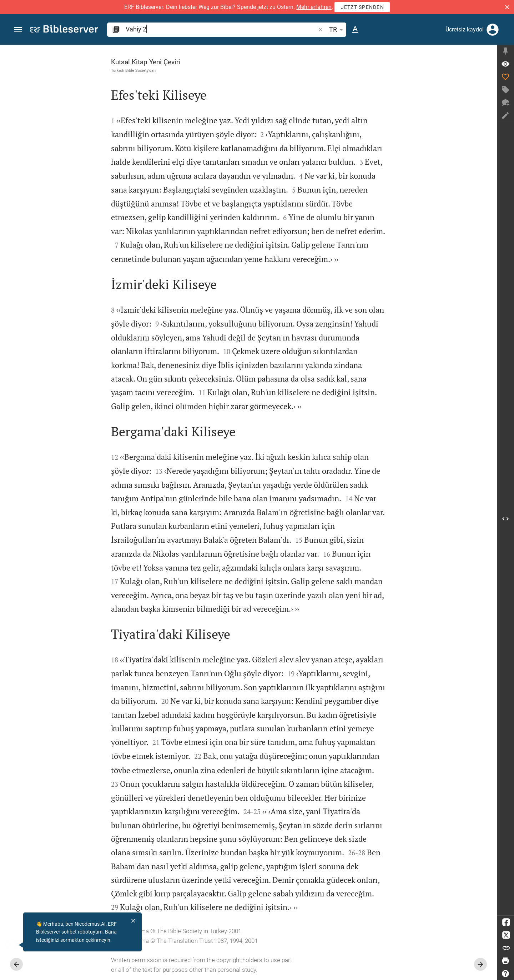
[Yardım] (505, 974)
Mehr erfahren (314, 7)
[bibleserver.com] (64, 30)
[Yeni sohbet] (505, 103)
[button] (507, 7)
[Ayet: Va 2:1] (505, 64)
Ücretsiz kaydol (465, 29)
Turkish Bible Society (130, 70)
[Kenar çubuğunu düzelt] (505, 51)
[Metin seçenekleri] (355, 30)
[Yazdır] (505, 961)
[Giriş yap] (493, 30)
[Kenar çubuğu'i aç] (505, 519)
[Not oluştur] (505, 115)
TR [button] (337, 30)
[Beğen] (505, 77)
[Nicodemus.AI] (16, 945)
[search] (221, 29)
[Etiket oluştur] (505, 90)
